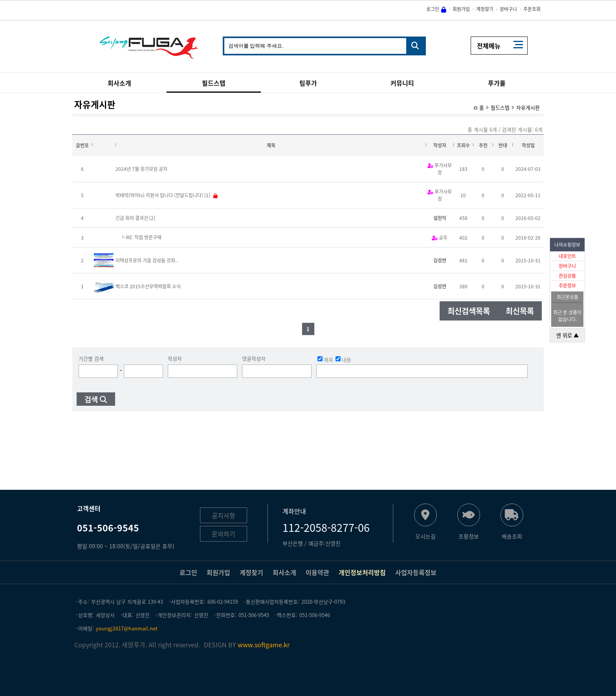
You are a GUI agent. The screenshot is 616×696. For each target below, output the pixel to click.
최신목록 (520, 311)
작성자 (175, 358)
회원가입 (461, 9)
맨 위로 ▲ (567, 335)
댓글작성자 (254, 358)
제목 (325, 359)
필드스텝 (214, 83)
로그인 (433, 9)
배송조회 (512, 536)
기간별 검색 (91, 358)
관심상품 (567, 276)
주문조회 (532, 9)
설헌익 (440, 218)
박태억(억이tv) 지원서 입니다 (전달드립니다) (159, 195)
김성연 (440, 260)
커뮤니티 (402, 83)
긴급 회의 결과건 (132, 218)
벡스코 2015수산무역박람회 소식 (148, 286)
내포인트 (567, 256)
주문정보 (567, 286)
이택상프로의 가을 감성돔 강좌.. (147, 260)
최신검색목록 (469, 311)
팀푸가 (308, 83)
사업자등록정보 (416, 572)
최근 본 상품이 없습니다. (567, 316)
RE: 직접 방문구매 (144, 237)
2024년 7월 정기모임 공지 (141, 169)
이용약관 (317, 572)
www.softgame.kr (264, 645)
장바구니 (567, 266)
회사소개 (119, 83)
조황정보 (469, 536)
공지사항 (224, 515)
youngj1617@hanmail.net (127, 628)
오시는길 (425, 536)
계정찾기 (485, 9)
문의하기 (224, 534)
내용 (343, 359)
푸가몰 (497, 83)
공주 (443, 238)
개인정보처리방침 (362, 572)
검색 (91, 399)
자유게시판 (528, 107)
